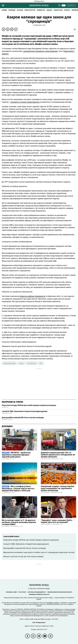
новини (4, 10)
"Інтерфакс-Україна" (52, 603)
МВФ (41, 363)
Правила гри (41, 10)
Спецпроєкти (58, 10)
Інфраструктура (30, 10)
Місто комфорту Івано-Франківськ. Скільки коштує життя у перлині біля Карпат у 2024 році (18, 488)
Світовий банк (32, 363)
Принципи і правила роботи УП (39, 594)
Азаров (21, 363)
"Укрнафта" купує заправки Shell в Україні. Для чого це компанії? (57, 521)
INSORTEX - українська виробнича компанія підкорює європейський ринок (16, 455)
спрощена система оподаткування (25, 102)
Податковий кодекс (10, 363)
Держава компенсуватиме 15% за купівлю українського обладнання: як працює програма (58, 455)
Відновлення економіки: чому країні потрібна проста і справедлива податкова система (39, 552)
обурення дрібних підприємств (33, 296)
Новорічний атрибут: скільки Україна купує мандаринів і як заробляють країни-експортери (58, 488)
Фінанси (49, 10)
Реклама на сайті (11, 592)
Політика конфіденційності (37, 592)
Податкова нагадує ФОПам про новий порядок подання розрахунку (29, 405)
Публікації (12, 10)
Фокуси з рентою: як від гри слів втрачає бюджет (24, 557)
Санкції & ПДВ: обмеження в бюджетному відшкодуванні (25, 411)
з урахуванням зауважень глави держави (40, 51)
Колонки (20, 10)
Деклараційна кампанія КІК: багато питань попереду (23, 418)
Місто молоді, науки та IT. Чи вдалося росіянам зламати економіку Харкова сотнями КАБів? (19, 522)
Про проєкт (22, 592)
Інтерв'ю (67, 10)
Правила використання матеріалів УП (60, 592)
